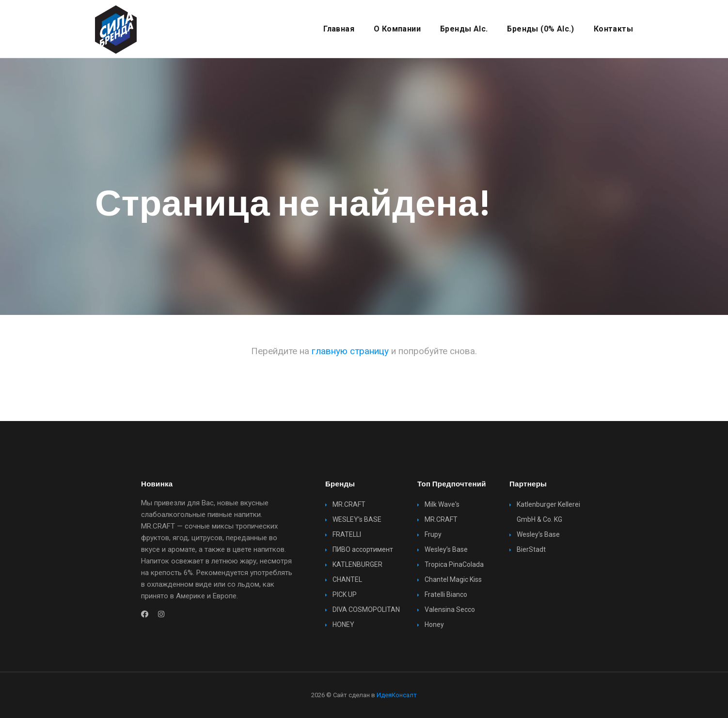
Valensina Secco (450, 609)
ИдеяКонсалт (397, 695)
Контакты (613, 29)
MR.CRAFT (349, 504)
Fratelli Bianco (446, 594)
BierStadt (531, 549)
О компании (397, 29)
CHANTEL (347, 579)
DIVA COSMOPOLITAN (366, 609)
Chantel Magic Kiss (453, 579)
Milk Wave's (442, 504)
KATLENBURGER (357, 564)
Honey (434, 624)
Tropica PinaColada (454, 564)
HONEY (343, 624)
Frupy (433, 534)
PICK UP (345, 594)
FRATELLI (347, 534)
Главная (339, 29)
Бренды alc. (464, 29)
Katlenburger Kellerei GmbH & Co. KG (548, 512)
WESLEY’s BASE (357, 519)
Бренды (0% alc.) (540, 29)
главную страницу (350, 351)
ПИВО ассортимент (363, 549)
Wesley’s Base (446, 549)
